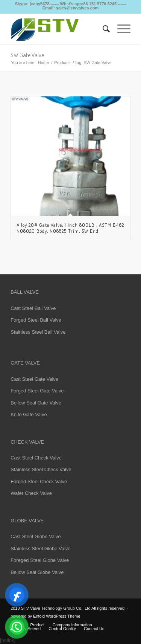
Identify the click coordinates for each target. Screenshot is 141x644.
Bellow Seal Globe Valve (37, 572)
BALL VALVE (25, 292)
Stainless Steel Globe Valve (40, 549)
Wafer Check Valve (31, 493)
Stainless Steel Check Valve (41, 469)
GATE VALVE (25, 363)
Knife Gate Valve (29, 414)
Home (43, 63)
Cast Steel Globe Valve (36, 536)
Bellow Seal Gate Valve (36, 403)
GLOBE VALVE (27, 521)
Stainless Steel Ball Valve (38, 332)
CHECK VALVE (27, 442)
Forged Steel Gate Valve (37, 391)
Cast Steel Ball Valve (33, 308)
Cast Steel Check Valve (36, 458)
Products (62, 63)
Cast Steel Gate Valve (34, 379)
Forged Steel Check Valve (39, 481)
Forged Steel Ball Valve (36, 320)
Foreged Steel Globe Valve (40, 560)
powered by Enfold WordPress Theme (45, 616)
